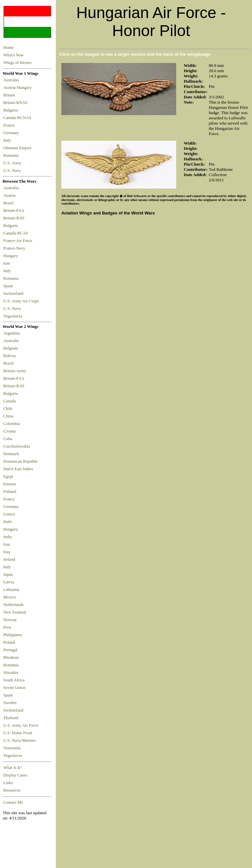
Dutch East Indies (18, 469)
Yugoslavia (13, 316)
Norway (10, 620)
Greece (9, 514)
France (10, 125)
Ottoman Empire (18, 148)
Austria (10, 195)
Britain (10, 95)
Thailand (11, 718)
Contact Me (13, 802)
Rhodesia (11, 657)
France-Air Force (19, 241)
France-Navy (15, 248)
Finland (10, 492)
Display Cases (15, 775)
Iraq (7, 552)
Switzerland (14, 293)
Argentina (12, 333)
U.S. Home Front (18, 733)
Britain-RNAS (16, 103)
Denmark (11, 454)
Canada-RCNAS (18, 118)
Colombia (11, 424)
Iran (8, 263)
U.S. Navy (13, 171)
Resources (12, 790)
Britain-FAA (15, 211)
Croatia (10, 431)
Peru (7, 627)
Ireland (9, 559)
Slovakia (11, 673)
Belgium (10, 348)
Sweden (10, 703)
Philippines (13, 635)
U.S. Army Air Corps (22, 301)
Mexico (10, 597)
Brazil (10, 203)
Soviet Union (14, 688)
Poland (9, 642)
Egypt (8, 476)
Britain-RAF (15, 218)
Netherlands (13, 605)
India (8, 537)
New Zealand (15, 612)
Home (8, 48)
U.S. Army (13, 163)
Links (8, 783)
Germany (12, 133)
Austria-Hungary (19, 88)
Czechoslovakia (17, 446)
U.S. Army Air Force (21, 725)
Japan (8, 575)
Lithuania (11, 590)
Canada (10, 401)
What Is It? (13, 768)
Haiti (8, 522)
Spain (8, 286)
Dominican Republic (21, 461)
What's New (13, 55)
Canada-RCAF (17, 233)
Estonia (10, 484)
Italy (8, 140)
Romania (12, 155)
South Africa (14, 680)
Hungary (12, 256)
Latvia (9, 582)
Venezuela (12, 748)
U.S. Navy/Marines (20, 740)
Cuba (8, 439)
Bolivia (10, 356)
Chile (8, 409)
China (8, 416)
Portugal (10, 650)
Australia (12, 80)
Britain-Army (15, 371)
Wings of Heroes (17, 63)
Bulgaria (11, 110)
